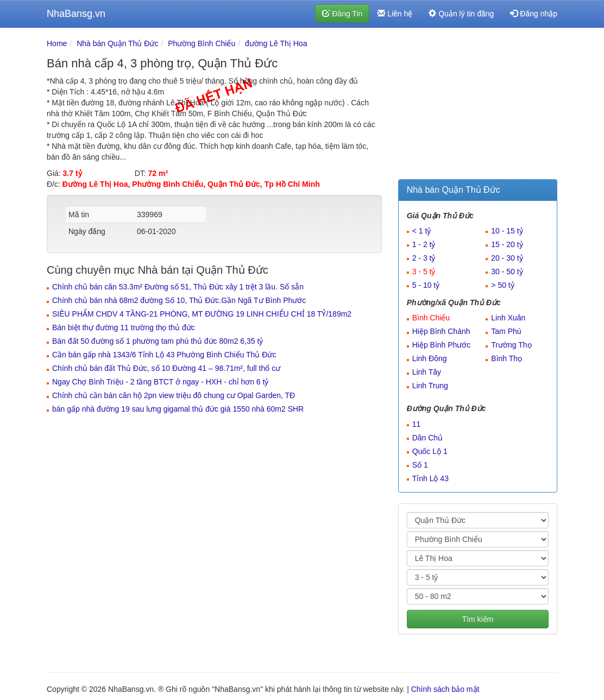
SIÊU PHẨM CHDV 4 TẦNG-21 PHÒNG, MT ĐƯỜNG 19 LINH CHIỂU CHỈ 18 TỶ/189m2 (202, 314)
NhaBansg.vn (76, 14)
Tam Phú (506, 331)
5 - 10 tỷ (426, 285)
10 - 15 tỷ (507, 231)
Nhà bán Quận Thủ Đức (117, 43)
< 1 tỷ (422, 231)
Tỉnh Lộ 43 (430, 478)
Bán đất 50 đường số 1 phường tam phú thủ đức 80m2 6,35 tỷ (158, 341)
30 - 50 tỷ (507, 272)
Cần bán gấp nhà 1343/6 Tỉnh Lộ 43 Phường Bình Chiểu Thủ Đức (164, 355)
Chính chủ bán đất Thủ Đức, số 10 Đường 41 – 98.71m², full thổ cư (166, 368)
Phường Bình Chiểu (202, 43)
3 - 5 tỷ (424, 272)
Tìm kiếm (477, 619)
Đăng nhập (534, 14)
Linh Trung (430, 386)
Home (57, 43)
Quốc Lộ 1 (430, 451)
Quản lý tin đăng (461, 14)
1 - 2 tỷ (424, 244)
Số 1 (420, 465)
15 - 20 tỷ (507, 244)
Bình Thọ (507, 358)
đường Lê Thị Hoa (276, 43)
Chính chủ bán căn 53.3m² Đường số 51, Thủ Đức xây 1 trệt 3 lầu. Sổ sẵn (178, 287)
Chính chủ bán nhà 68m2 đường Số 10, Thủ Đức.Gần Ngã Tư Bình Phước (179, 300)
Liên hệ (395, 14)
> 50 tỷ (502, 285)
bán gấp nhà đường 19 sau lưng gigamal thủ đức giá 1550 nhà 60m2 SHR (178, 409)
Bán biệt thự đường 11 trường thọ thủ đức (124, 327)
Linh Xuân (508, 318)
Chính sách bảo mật (445, 689)
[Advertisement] (478, 106)
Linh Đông (430, 358)
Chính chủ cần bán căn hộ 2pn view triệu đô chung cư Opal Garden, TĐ (174, 395)
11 (417, 424)
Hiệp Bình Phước (442, 345)
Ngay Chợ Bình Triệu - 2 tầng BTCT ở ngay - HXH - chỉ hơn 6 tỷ (160, 382)
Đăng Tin (342, 14)
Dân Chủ (427, 438)
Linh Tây (427, 372)
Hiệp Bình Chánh (441, 331)
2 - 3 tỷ (424, 258)
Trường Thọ (511, 345)
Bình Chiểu (431, 318)
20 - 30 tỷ (507, 258)
